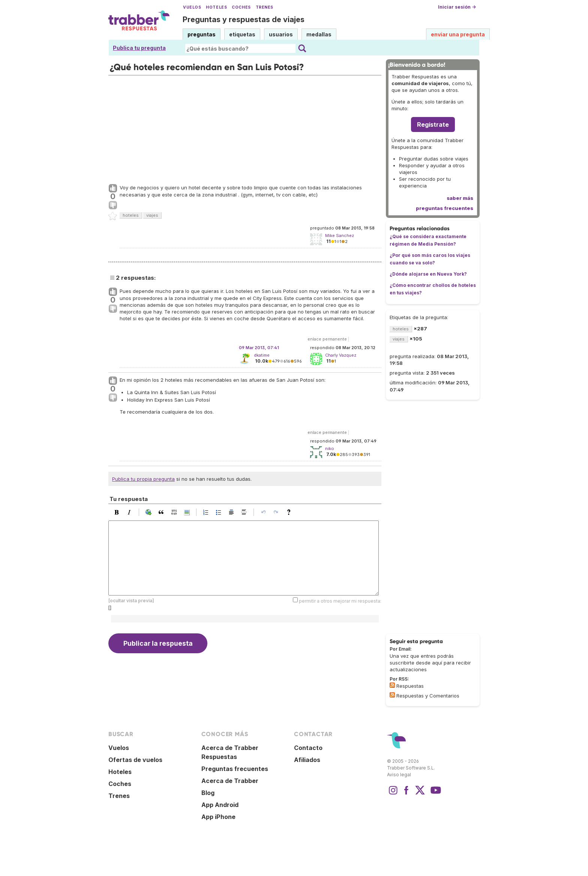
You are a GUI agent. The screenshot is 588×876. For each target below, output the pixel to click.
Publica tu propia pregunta (143, 479)
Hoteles (216, 7)
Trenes (265, 7)
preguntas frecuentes (445, 208)
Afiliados (307, 760)
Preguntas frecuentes (235, 769)
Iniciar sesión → (457, 7)
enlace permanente (327, 339)
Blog (208, 793)
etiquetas (242, 34)
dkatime (262, 355)
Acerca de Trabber (230, 781)
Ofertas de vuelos (135, 760)
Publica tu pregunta (139, 48)
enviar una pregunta (458, 34)
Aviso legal (399, 775)
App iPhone (218, 817)
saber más (460, 198)
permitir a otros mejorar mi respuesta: (340, 601)
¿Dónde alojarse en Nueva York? (428, 274)
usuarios (281, 34)
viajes (152, 215)
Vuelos (192, 7)
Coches (241, 7)
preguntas (202, 34)
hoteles (131, 215)
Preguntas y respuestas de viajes (244, 19)
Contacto (308, 748)
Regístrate (433, 124)
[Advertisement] (245, 128)
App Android (220, 805)
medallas (319, 34)
